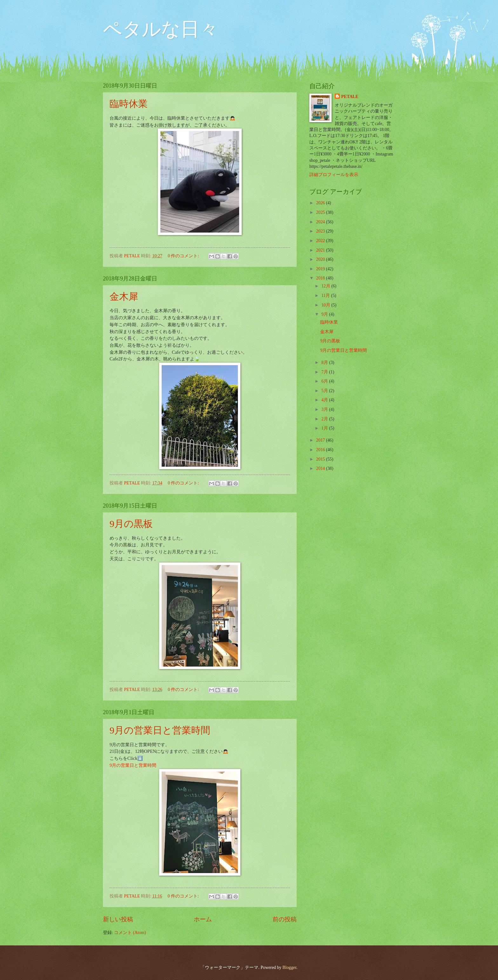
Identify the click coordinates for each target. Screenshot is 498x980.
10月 (326, 305)
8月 (325, 362)
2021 (321, 250)
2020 (321, 259)
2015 (321, 459)
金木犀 (124, 296)
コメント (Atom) (130, 933)
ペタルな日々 (161, 29)
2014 (321, 468)
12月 (326, 286)
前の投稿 (285, 919)
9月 (325, 314)
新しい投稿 (118, 919)
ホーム (203, 919)
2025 (321, 212)
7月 (325, 372)
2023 (321, 231)
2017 (321, 440)
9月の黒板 (131, 524)
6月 (325, 381)
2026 (321, 203)
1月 (325, 428)
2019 (321, 269)
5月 (325, 391)
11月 (326, 296)
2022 (321, 241)
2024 (321, 222)
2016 (321, 450)
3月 (325, 409)
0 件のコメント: (184, 256)
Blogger (289, 967)
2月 (325, 419)
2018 (321, 278)
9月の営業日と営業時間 (160, 730)
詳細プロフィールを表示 (334, 175)
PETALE (350, 97)
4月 (325, 400)
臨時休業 (129, 104)
